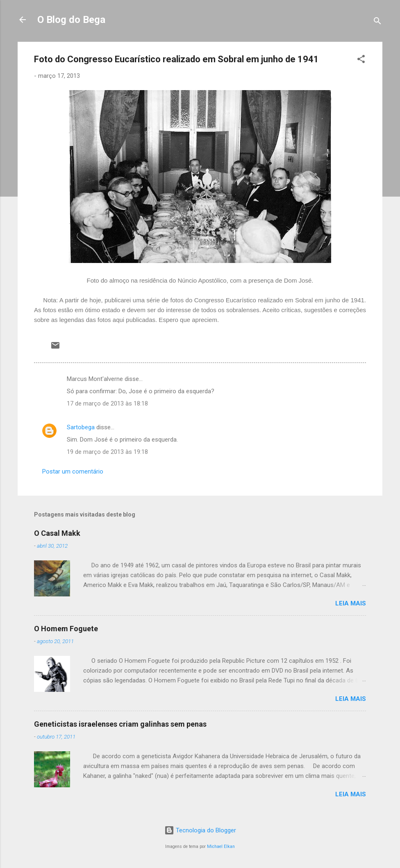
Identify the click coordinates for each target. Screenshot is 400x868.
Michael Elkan (221, 846)
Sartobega (81, 427)
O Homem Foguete (66, 629)
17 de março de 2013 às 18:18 (107, 403)
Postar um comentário (73, 471)
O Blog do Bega (71, 20)
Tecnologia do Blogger (200, 830)
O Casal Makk (57, 533)
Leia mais (351, 603)
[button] (361, 60)
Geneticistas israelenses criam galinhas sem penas (120, 724)
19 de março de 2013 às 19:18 (107, 452)
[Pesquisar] (377, 22)
